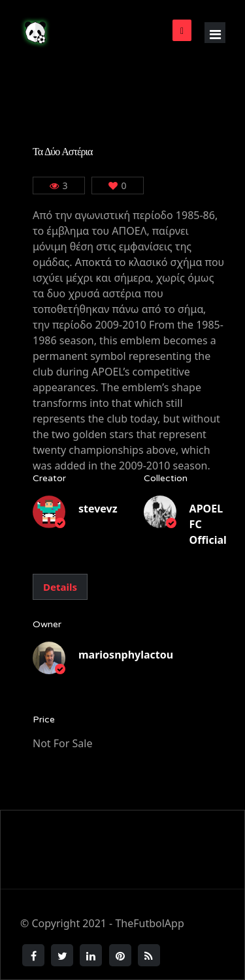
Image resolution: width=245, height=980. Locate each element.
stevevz (98, 509)
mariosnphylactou (126, 655)
